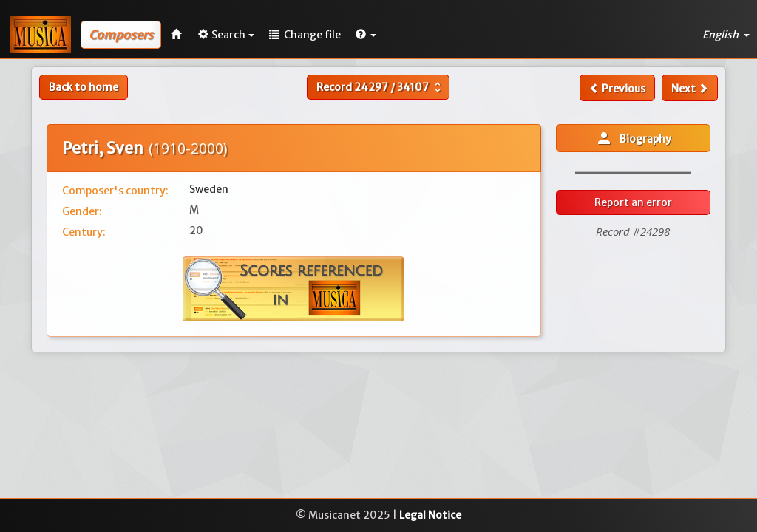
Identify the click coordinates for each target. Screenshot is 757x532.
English (726, 35)
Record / (380, 87)
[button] (366, 35)
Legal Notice (430, 515)
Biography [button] (633, 138)
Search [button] (226, 35)
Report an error (633, 202)
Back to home (84, 87)
